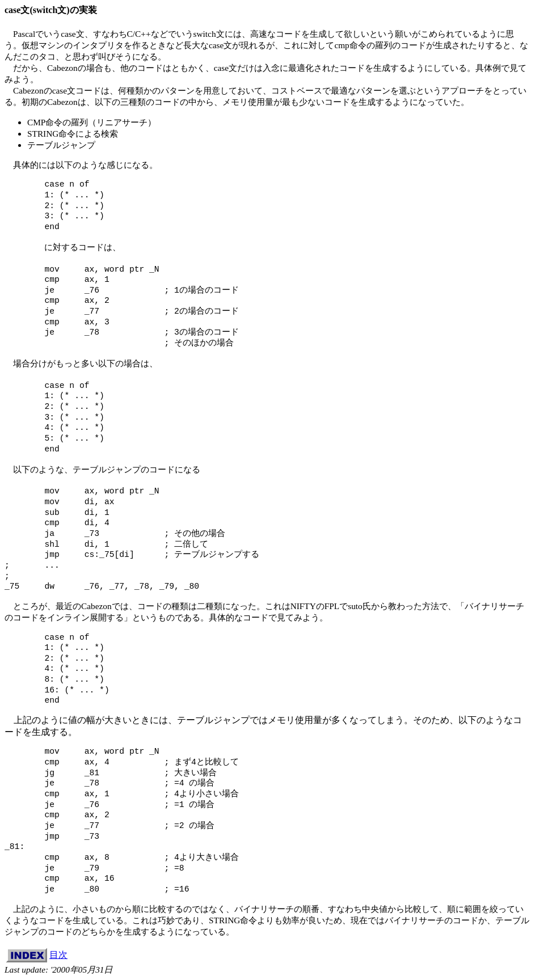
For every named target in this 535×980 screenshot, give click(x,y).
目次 (58, 955)
